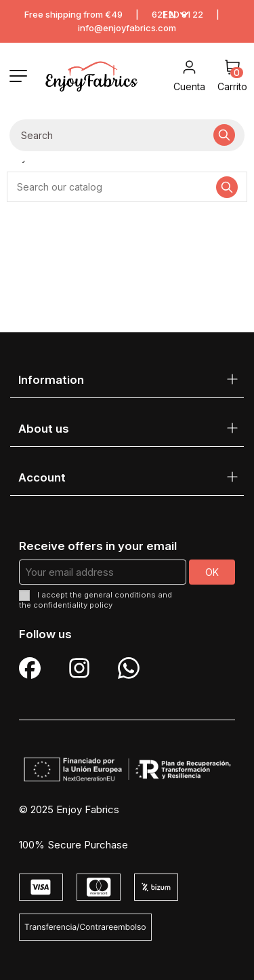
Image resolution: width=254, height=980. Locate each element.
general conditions (120, 595)
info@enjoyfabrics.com (127, 28)
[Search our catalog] (224, 135)
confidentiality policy (73, 605)
